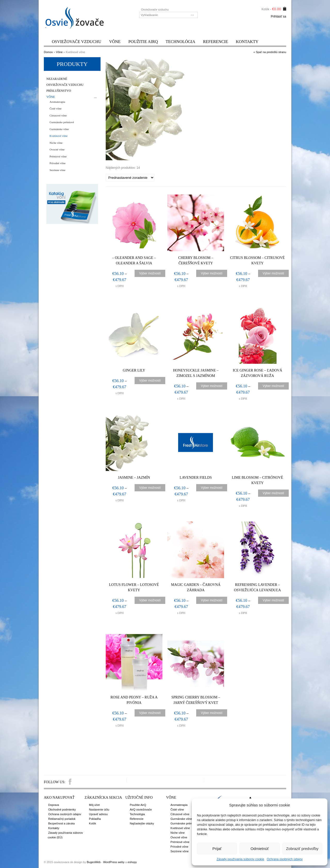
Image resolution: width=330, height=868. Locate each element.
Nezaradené (57, 79)
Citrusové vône (58, 115)
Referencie (216, 42)
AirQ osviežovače (141, 810)
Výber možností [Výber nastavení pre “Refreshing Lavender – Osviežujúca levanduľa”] (274, 600)
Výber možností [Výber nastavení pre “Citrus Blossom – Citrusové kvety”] (274, 273)
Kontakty (247, 42)
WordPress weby (114, 862)
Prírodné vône (57, 163)
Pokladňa (95, 819)
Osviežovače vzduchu (77, 42)
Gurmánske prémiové (62, 122)
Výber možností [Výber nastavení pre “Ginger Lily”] (150, 381)
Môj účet (94, 805)
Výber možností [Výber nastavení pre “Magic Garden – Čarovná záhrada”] (212, 600)
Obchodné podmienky (62, 810)
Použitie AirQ (143, 42)
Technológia (181, 42)
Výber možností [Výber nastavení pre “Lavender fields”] (212, 488)
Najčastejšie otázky (142, 823)
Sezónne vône (57, 170)
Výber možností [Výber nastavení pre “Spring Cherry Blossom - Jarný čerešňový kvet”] (212, 713)
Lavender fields (196, 478)
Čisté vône (56, 108)
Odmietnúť (260, 849)
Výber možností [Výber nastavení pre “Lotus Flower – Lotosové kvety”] (150, 600)
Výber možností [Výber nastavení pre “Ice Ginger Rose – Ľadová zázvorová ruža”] (274, 386)
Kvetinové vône (59, 136)
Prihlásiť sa (278, 16)
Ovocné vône (57, 149)
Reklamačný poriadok (62, 819)
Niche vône (56, 143)
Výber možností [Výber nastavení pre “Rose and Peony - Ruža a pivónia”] (150, 713)
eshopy (132, 862)
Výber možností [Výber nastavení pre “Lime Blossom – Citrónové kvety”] (274, 493)
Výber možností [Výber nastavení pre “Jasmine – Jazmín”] (150, 488)
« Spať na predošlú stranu (270, 52)
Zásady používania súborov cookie (240, 859)
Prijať (217, 849)
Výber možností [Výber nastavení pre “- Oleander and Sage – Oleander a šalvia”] (150, 273)
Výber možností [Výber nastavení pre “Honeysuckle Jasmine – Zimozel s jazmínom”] (212, 386)
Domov (48, 52)
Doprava (54, 805)
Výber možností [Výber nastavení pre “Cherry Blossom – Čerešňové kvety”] (212, 273)
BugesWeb (94, 862)
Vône (115, 42)
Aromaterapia (57, 102)
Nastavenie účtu (99, 810)
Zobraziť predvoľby (302, 849)
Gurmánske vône (59, 129)
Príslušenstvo (59, 91)
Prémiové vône (58, 156)
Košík (93, 823)
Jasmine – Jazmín (134, 478)
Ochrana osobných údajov (285, 859)
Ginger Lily (134, 370)
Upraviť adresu (98, 814)
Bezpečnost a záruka (61, 823)
